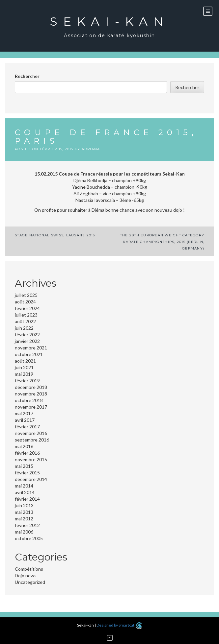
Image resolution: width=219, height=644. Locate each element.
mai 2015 (24, 466)
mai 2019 (24, 374)
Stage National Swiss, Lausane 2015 (55, 235)
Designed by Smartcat (119, 625)
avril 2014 (25, 492)
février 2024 (27, 308)
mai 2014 (24, 486)
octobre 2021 (29, 354)
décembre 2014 (31, 479)
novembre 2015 (31, 459)
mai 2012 (24, 519)
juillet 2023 (26, 315)
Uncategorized (30, 582)
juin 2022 (24, 328)
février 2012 (27, 525)
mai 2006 (24, 532)
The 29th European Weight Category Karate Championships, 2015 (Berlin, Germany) (162, 242)
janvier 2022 (27, 341)
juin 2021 (24, 367)
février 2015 (27, 473)
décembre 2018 (31, 387)
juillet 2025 (26, 295)
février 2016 (27, 453)
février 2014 (27, 499)
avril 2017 (25, 420)
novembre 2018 (31, 394)
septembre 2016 (32, 440)
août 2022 (25, 321)
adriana (91, 149)
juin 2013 (24, 505)
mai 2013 (24, 512)
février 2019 (27, 381)
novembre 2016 (31, 433)
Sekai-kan (109, 21)
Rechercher (27, 76)
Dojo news (26, 575)
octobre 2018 (29, 400)
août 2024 (25, 302)
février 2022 (27, 334)
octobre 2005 (29, 538)
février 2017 (27, 427)
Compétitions (29, 569)
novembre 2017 (31, 407)
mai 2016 (24, 446)
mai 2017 (24, 413)
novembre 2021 (31, 348)
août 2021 (25, 361)
